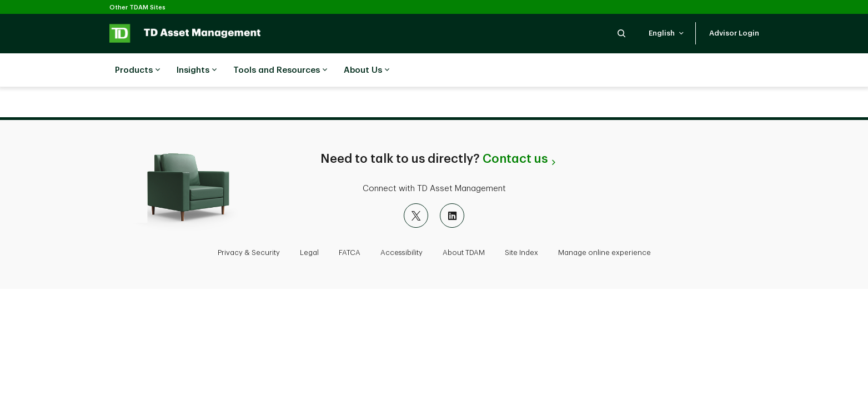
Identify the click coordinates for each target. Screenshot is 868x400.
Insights (197, 71)
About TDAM (464, 252)
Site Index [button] (521, 252)
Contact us (515, 159)
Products (137, 71)
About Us (367, 71)
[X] (416, 216)
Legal (309, 252)
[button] (621, 33)
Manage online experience (604, 252)
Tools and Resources (280, 71)
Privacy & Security (249, 252)
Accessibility (402, 252)
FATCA (350, 252)
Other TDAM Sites (137, 7)
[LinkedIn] (452, 216)
